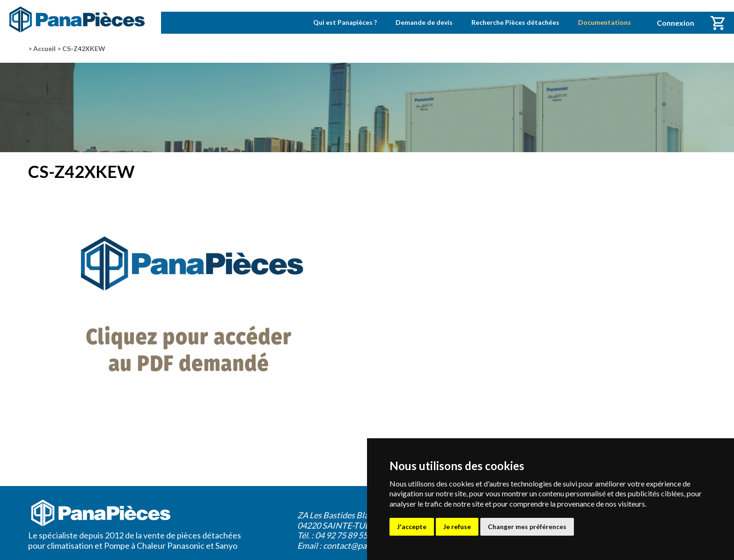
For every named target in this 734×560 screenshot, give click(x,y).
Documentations (605, 22)
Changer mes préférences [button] (527, 527)
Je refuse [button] (457, 527)
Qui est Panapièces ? (345, 22)
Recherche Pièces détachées (515, 22)
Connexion (675, 23)
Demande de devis (424, 22)
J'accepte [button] (412, 527)
